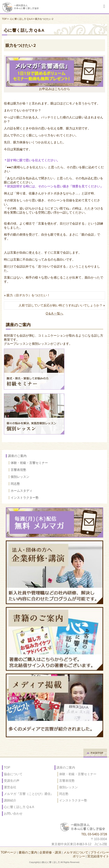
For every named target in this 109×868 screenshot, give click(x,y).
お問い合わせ (13, 814)
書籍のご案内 (28, 852)
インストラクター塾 (25, 498)
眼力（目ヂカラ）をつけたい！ (28, 295)
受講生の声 (12, 781)
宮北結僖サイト (98, 856)
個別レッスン (20, 477)
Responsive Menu (104, 6)
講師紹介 (10, 800)
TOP (4, 19)
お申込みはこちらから (54, 74)
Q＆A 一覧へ (55, 313)
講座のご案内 (17, 456)
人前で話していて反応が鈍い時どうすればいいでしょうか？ (61, 305)
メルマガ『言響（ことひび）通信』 (29, 794)
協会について (13, 774)
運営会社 (10, 787)
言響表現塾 (18, 470)
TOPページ (9, 852)
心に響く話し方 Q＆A (21, 19)
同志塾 (15, 484)
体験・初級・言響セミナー (29, 463)
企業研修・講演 (50, 852)
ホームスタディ (22, 491)
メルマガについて (76, 852)
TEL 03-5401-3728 (94, 834)
